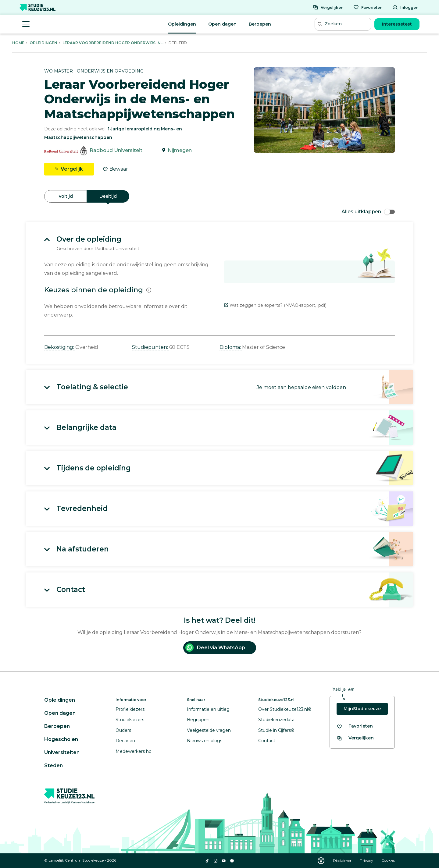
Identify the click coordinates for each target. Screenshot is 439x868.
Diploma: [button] (231, 347)
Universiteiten (62, 752)
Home (18, 43)
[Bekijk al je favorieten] (355, 726)
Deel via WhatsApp (215, 648)
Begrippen (198, 720)
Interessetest (397, 24)
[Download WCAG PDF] (321, 861)
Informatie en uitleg (208, 709)
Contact (267, 741)
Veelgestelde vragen (209, 730)
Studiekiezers (130, 720)
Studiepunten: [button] (151, 347)
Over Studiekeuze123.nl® (285, 709)
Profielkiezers (130, 709)
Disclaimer (343, 861)
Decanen (125, 741)
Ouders (123, 730)
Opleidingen (182, 24)
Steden (54, 765)
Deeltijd (108, 196)
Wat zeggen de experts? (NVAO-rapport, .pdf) (275, 305)
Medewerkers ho (134, 751)
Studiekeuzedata (276, 720)
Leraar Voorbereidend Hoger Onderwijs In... (113, 43)
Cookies (388, 861)
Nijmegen (180, 150)
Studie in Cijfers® (276, 730)
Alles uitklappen (368, 212)
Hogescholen (61, 739)
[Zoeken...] (344, 24)
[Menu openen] (26, 24)
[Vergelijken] (328, 7)
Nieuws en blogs (205, 741)
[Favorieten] (368, 7)
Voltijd (66, 196)
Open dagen (222, 24)
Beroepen (260, 24)
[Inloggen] (405, 7)
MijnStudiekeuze (362, 709)
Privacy (367, 861)
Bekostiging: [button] (60, 347)
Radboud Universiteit (116, 150)
